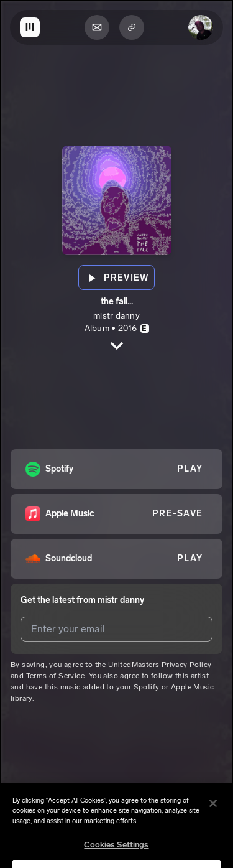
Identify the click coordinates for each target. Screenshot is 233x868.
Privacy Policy (187, 665)
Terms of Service (55, 676)
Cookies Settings (116, 853)
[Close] (213, 811)
